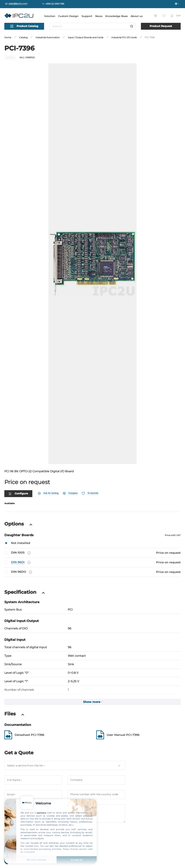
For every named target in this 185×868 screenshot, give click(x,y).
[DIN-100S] (92, 543)
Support (87, 16)
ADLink (10, 57)
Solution (50, 16)
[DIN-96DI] (92, 552)
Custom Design (68, 16)
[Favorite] (90, 483)
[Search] (132, 26)
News (99, 16)
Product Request (161, 26)
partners (41, 813)
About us (137, 16)
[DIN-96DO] (92, 562)
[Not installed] (92, 533)
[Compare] (70, 483)
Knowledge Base (117, 16)
